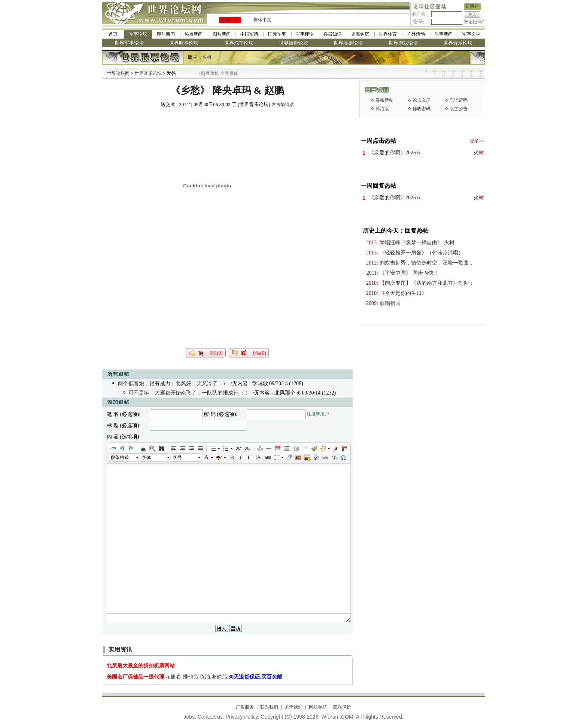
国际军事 (277, 34)
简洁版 (382, 109)
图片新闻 (222, 34)
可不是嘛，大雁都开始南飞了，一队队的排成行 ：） (189, 393)
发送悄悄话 (283, 105)
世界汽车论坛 (239, 43)
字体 (146, 457)
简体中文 (230, 20)
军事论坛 (138, 34)
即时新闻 (166, 34)
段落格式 (120, 457)
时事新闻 (444, 34)
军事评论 (305, 34)
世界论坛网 (118, 73)
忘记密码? (474, 22)
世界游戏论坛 (403, 43)
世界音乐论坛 (458, 43)
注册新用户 (318, 414)
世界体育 (388, 34)
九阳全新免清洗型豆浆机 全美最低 (216, 73)
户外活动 (416, 34)
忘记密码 (459, 100)
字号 (177, 457)
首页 (113, 34)
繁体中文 (262, 20)
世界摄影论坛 (293, 43)
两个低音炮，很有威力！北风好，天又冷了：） (173, 383)
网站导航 (318, 707)
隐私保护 (342, 707)
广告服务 (245, 707)
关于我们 (293, 707)
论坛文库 (422, 100)
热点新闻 (194, 34)
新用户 (472, 6)
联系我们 (269, 707)
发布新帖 (384, 100)
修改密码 (422, 109)
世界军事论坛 (129, 43)
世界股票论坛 (348, 43)
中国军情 (249, 34)
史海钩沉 (360, 34)
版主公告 (459, 109)
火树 (207, 57)
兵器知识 (332, 34)
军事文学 (471, 34)
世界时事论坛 (184, 43)
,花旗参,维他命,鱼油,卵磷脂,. (195, 677)
